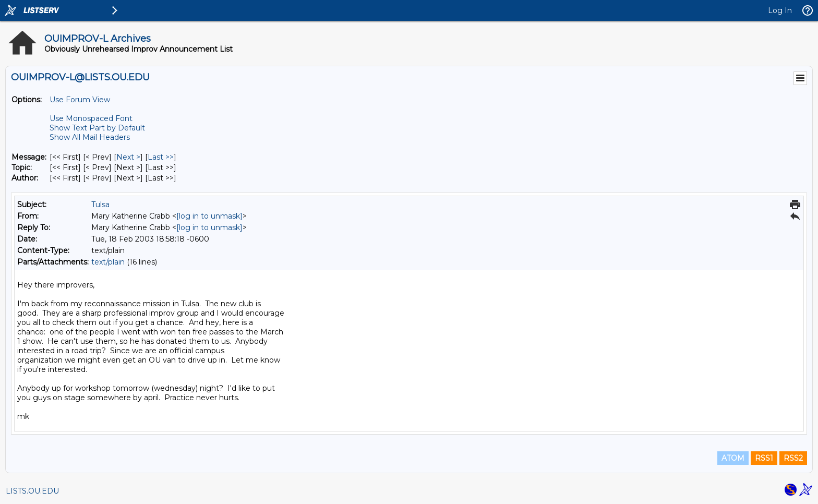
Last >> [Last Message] (161, 157)
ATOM (733, 458)
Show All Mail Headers (90, 137)
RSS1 (764, 458)
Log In (780, 10)
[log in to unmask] (209, 216)
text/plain (108, 262)
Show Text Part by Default (97, 128)
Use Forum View (80, 100)
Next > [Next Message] (128, 157)
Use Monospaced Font (91, 118)
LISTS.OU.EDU (32, 491)
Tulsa (100, 205)
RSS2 (793, 458)
